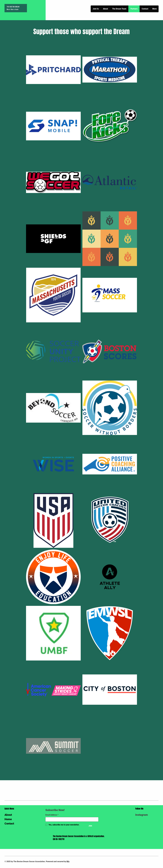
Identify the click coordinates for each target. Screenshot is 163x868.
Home (8, 819)
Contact (9, 824)
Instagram (142, 815)
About (8, 815)
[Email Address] (71, 819)
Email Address (52, 815)
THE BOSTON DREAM (13, 7)
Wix (68, 861)
